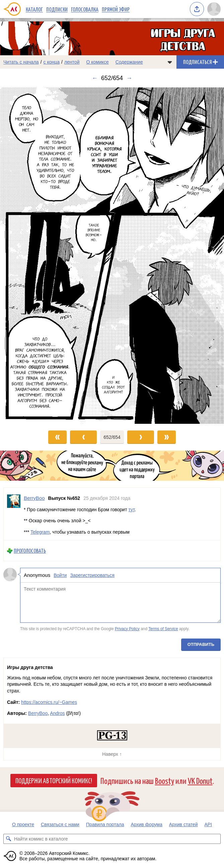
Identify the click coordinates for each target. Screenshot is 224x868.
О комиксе (97, 62)
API (208, 824)
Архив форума (146, 824)
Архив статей (183, 824)
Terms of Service (163, 628)
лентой (72, 62)
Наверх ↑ (112, 754)
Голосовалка (85, 9)
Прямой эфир (116, 9)
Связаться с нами (60, 824)
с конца (52, 62)
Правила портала (105, 824)
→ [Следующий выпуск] (129, 78)
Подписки (57, 9)
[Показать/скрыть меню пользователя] (214, 9)
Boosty (165, 780)
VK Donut (200, 780)
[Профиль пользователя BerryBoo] (14, 514)
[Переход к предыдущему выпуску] (28, 256)
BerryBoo (38, 713)
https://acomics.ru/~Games (49, 702)
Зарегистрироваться (92, 575)
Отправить (201, 644)
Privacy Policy (127, 628)
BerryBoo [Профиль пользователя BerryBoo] (34, 498)
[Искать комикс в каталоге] (8, 839)
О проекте (23, 824)
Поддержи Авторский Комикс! (54, 780)
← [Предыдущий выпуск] (95, 78)
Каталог (34, 9)
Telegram (40, 532)
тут (131, 509)
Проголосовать (30, 551)
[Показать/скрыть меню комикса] (170, 62)
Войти (60, 575)
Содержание (129, 62)
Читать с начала (21, 62)
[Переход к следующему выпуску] (112, 256)
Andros (57, 713)
